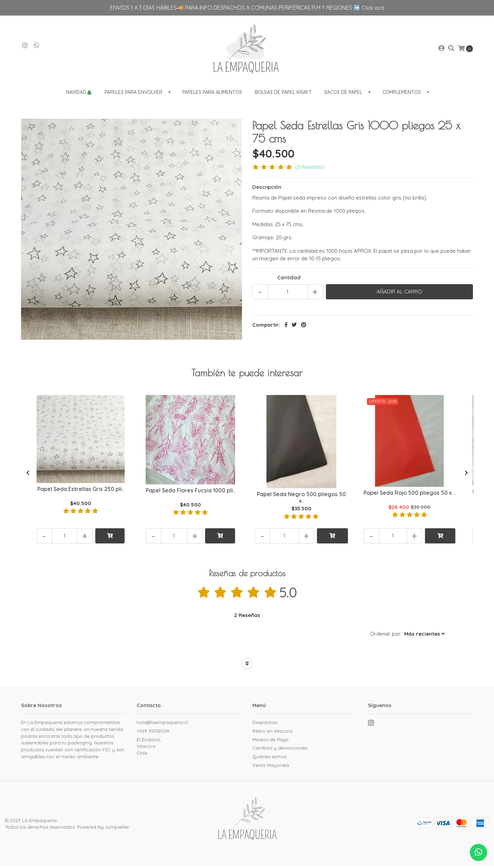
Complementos (402, 93)
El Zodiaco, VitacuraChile (149, 747)
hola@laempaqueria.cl (162, 724)
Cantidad (289, 278)
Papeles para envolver (133, 93)
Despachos (265, 724)
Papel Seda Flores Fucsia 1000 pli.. (190, 492)
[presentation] (28, 474)
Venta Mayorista (271, 766)
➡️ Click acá (369, 8)
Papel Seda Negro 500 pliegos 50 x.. (301, 498)
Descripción (267, 188)
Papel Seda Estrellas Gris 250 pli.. (81, 490)
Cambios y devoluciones (280, 749)
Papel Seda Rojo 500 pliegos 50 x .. (410, 494)
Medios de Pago (270, 741)
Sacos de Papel (343, 93)
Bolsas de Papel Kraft (283, 93)
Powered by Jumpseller (103, 828)
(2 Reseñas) (310, 168)
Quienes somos (269, 758)
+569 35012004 (153, 732)
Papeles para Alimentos (212, 93)
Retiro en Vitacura (272, 732)
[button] (407, 635)
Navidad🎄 (79, 93)
